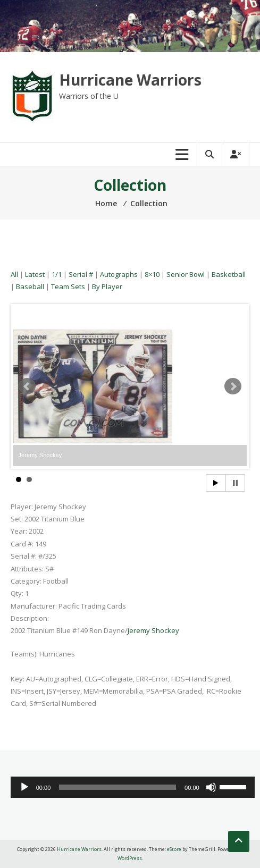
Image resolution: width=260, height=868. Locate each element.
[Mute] (211, 787)
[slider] (118, 787)
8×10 (152, 274)
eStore (174, 849)
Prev (27, 386)
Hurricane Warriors (130, 80)
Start (216, 483)
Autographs (119, 274)
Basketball (229, 274)
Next (233, 386)
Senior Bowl (186, 274)
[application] (133, 787)
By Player (107, 286)
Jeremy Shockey (153, 630)
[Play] (24, 787)
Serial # (81, 274)
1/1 (57, 274)
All (14, 274)
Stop (235, 483)
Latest (35, 274)
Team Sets (68, 286)
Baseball (30, 286)
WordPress (130, 858)
